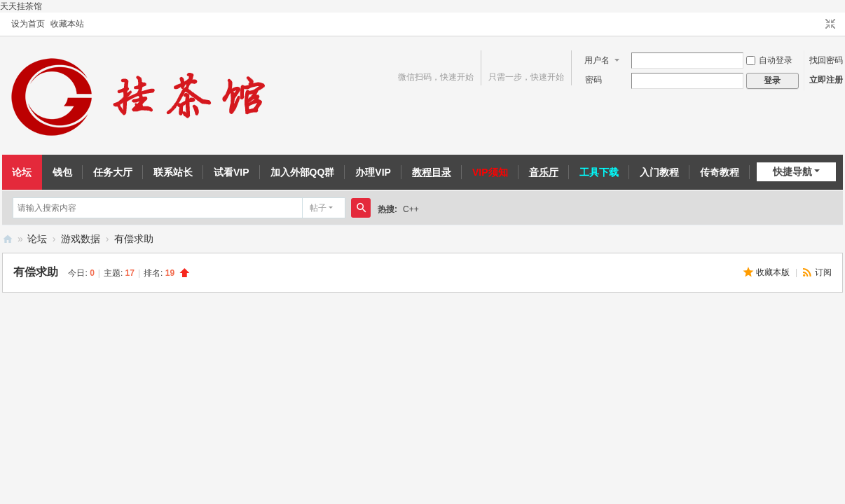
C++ (411, 209)
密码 (593, 80)
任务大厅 (113, 172)
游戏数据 (81, 239)
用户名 (597, 60)
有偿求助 (134, 239)
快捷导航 (792, 171)
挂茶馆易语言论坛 (8, 239)
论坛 (22, 172)
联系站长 (173, 172)
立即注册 (826, 80)
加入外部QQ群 (303, 172)
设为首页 (28, 24)
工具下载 (599, 172)
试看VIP (232, 172)
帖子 (318, 208)
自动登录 (769, 60)
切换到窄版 (830, 24)
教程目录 (432, 172)
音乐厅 (544, 172)
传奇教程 (720, 172)
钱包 (62, 172)
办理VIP (373, 172)
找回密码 (826, 60)
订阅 (823, 272)
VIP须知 (490, 172)
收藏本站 (67, 24)
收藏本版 (774, 272)
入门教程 (659, 172)
